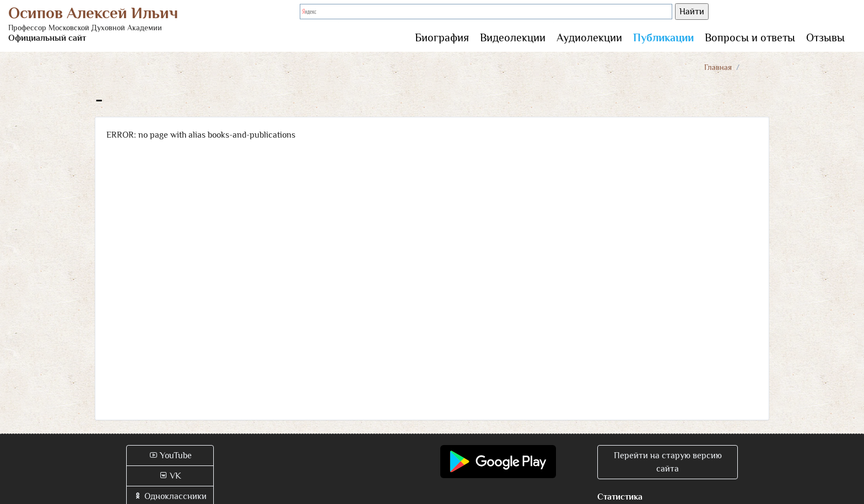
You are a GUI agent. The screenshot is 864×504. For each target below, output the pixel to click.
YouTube (170, 456)
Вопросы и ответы (750, 37)
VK (170, 476)
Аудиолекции (589, 37)
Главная (718, 67)
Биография (442, 37)
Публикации (663, 37)
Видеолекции (513, 37)
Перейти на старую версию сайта (668, 462)
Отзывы (825, 37)
